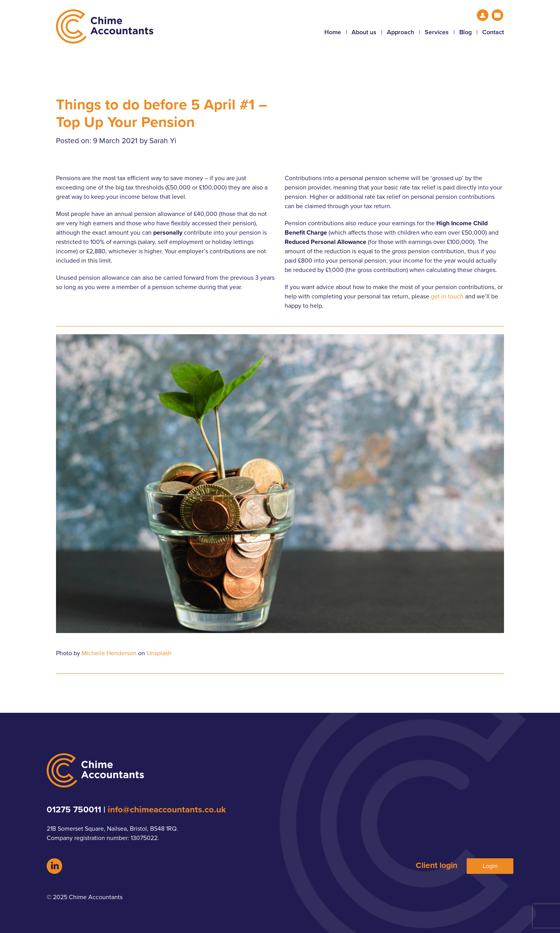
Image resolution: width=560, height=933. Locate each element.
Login (490, 866)
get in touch (447, 296)
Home (333, 32)
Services (437, 32)
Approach (401, 32)
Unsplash (159, 653)
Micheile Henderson (109, 653)
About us (364, 32)
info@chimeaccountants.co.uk (167, 809)
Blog (465, 32)
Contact (493, 32)
